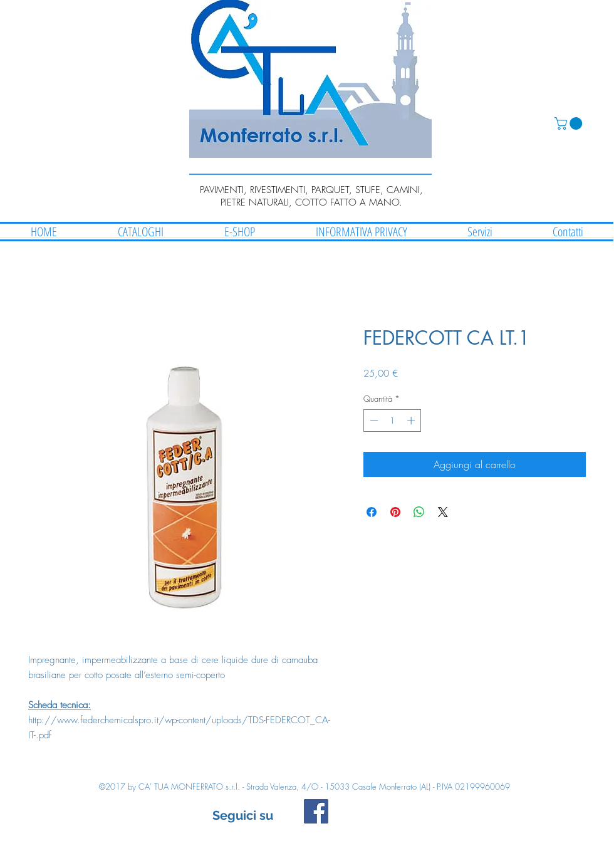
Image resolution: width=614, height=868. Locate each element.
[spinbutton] (393, 421)
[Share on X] (443, 512)
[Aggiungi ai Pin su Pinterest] (395, 512)
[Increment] (412, 421)
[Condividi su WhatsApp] (419, 512)
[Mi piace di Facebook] (412, 817)
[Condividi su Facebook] (372, 512)
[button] (570, 123)
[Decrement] (373, 421)
